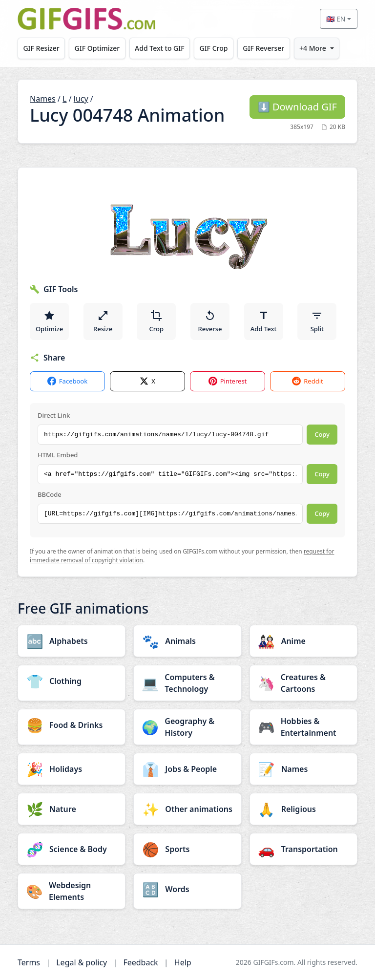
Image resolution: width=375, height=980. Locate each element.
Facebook (67, 381)
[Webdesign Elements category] (72, 891)
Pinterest (228, 381)
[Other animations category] (187, 809)
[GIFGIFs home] (86, 19)
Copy (322, 434)
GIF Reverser (267, 48)
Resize (103, 321)
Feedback (140, 962)
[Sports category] (187, 849)
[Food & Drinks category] (72, 725)
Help (183, 962)
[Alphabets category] (72, 641)
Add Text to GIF (162, 48)
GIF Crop (216, 48)
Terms (29, 962)
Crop (157, 321)
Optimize (49, 321)
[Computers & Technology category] (187, 683)
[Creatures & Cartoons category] (303, 683)
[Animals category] (187, 641)
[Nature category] (72, 809)
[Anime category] (303, 641)
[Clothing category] (72, 681)
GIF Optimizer (98, 48)
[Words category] (187, 889)
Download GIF (297, 107)
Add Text (264, 321)
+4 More (317, 48)
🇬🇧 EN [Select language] (336, 19)
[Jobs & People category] (187, 769)
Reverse (210, 321)
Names (43, 99)
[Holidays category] (72, 769)
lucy (81, 99)
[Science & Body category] (72, 849)
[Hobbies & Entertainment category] (303, 727)
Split (317, 321)
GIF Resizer (42, 48)
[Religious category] (303, 809)
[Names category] (303, 769)
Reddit (307, 381)
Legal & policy (82, 962)
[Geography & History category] (187, 727)
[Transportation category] (303, 849)
